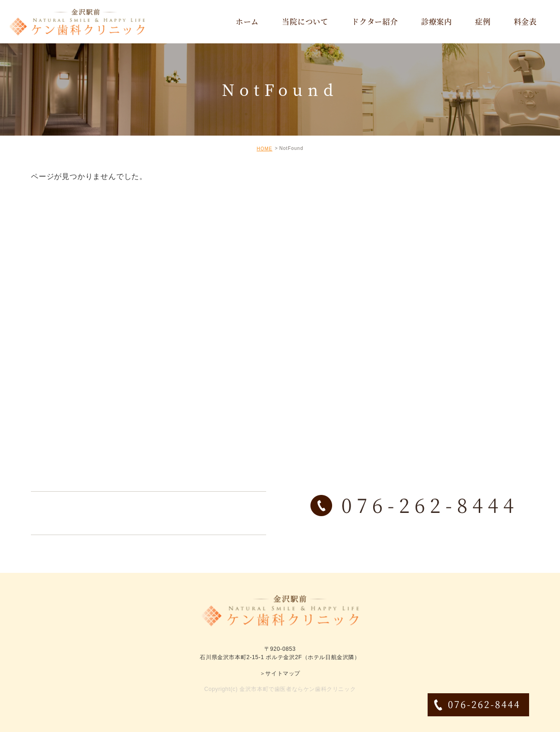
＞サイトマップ (280, 673)
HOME (264, 149)
